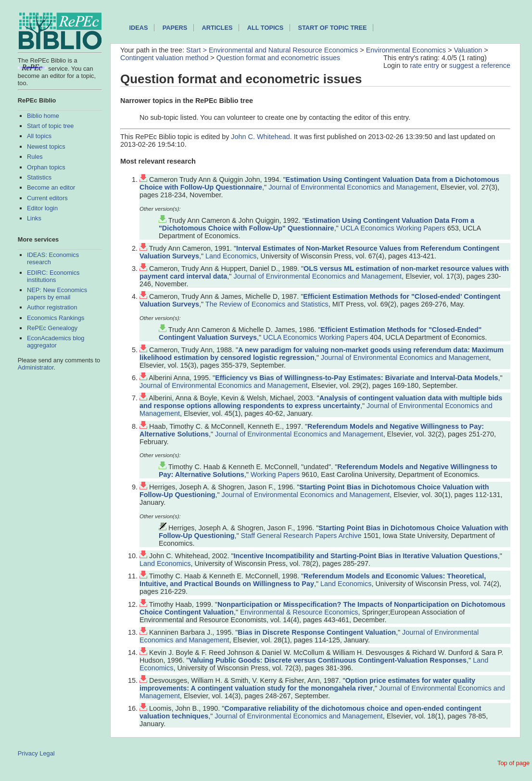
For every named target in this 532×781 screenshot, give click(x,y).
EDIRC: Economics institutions (53, 276)
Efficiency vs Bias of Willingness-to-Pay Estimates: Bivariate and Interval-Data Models (356, 378)
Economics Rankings (56, 318)
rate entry (424, 65)
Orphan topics (46, 167)
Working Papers (275, 474)
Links (34, 218)
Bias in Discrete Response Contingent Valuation (317, 632)
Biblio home (43, 116)
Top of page (513, 763)
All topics (39, 136)
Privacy (28, 753)
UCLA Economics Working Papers (393, 228)
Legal (47, 753)
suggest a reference (480, 65)
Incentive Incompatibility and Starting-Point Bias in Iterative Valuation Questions (366, 556)
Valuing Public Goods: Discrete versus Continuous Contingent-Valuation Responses (328, 660)
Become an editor (51, 187)
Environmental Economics (406, 50)
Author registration (52, 307)
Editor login (42, 208)
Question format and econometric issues (279, 58)
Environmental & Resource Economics (299, 612)
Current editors (47, 198)
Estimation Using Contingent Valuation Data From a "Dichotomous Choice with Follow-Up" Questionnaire (317, 224)
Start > (197, 50)
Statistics (39, 177)
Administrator (36, 367)
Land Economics (231, 256)
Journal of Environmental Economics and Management (353, 187)
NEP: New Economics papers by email (57, 294)
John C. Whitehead (260, 137)
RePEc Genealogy (52, 328)
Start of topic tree (50, 126)
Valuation (468, 50)
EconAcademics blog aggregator (56, 342)
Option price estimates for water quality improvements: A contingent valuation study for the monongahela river (307, 684)
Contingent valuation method (164, 58)
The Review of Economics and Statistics (267, 304)
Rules (35, 157)
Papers (175, 28)
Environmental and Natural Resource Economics (283, 50)
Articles (217, 28)
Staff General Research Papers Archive (301, 536)
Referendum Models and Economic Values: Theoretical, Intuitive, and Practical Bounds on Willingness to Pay (313, 580)
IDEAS (138, 28)
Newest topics (46, 147)
